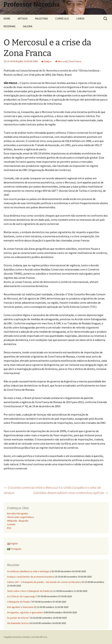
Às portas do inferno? (18, 618)
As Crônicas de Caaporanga (21, 596)
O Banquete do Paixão (18, 602)
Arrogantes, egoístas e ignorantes (25, 612)
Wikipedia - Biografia (18, 521)
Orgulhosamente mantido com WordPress (25, 637)
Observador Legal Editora (20, 517)
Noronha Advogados (18, 513)
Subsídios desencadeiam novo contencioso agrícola (71, 493)
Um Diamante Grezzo (18, 623)
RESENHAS (9, 26)
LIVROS (80, 19)
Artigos (48, 61)
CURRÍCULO (62, 19)
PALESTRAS (41, 19)
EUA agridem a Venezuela (20, 607)
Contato (11, 524)
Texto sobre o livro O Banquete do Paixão (28, 591)
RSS (9, 528)
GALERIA (28, 26)
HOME (7, 19)
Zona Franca (75, 61)
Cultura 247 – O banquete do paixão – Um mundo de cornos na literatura (44, 582)
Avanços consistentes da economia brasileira (31, 577)
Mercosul (63, 61)
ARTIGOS (23, 19)
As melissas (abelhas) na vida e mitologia (28, 571)
